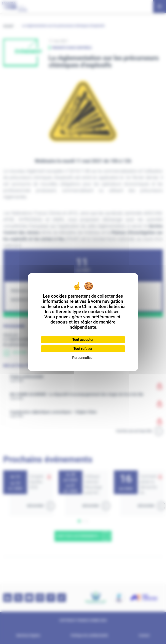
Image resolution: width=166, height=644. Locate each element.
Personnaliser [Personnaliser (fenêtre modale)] (83, 358)
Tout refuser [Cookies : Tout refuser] (83, 349)
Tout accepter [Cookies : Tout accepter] (83, 340)
